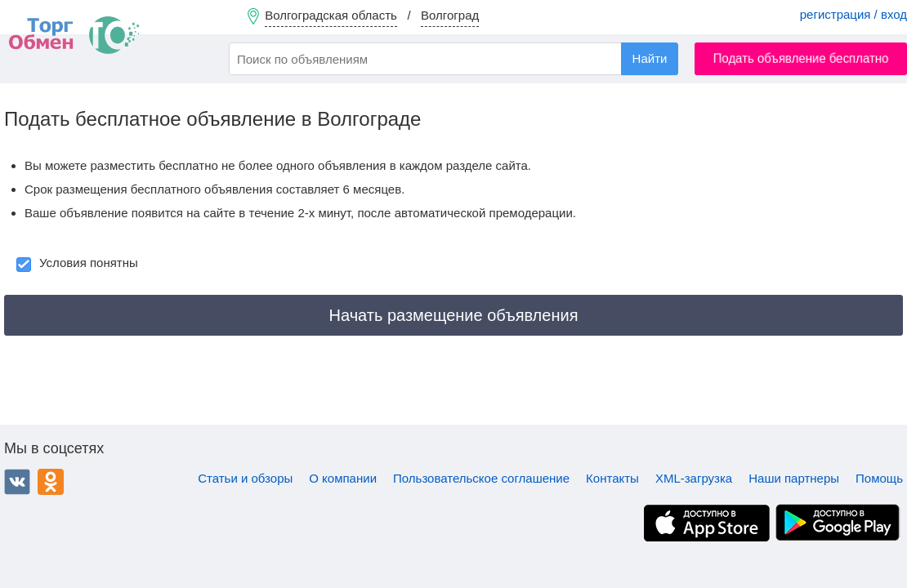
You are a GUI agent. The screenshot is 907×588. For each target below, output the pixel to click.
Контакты (612, 478)
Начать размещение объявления (454, 315)
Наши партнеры (794, 478)
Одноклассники (51, 482)
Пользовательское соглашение (481, 478)
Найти (650, 58)
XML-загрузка (694, 478)
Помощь (879, 478)
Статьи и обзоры (245, 478)
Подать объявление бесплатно (801, 58)
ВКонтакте (17, 482)
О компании (343, 478)
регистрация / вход (853, 14)
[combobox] (453, 59)
